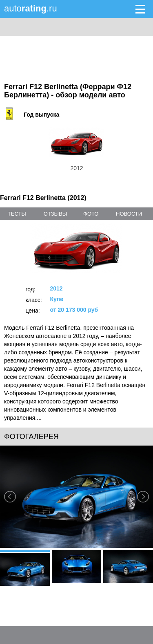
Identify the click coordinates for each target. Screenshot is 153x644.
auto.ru (31, 8)
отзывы (55, 214)
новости (129, 214)
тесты (17, 214)
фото (91, 214)
